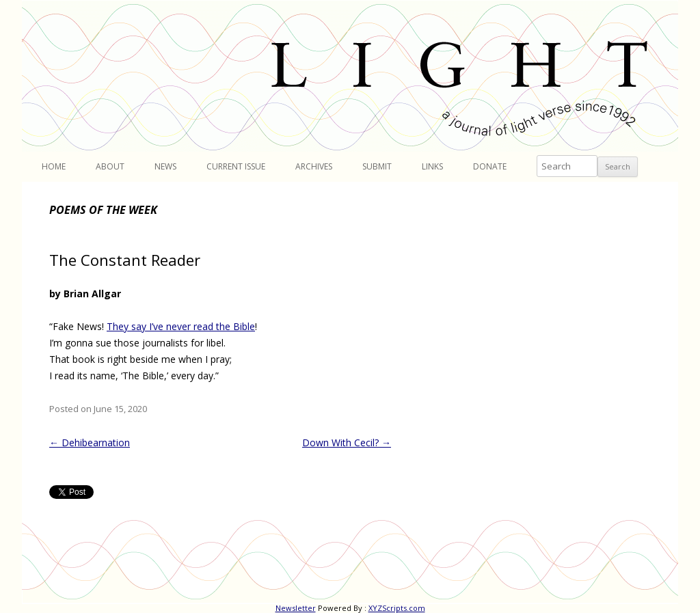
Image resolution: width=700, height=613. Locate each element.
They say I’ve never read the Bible (181, 326)
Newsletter (296, 608)
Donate (490, 166)
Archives (314, 166)
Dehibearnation (90, 442)
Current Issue (236, 166)
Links (432, 166)
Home (54, 166)
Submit (377, 166)
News (165, 166)
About (110, 166)
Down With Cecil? (347, 442)
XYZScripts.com (397, 608)
